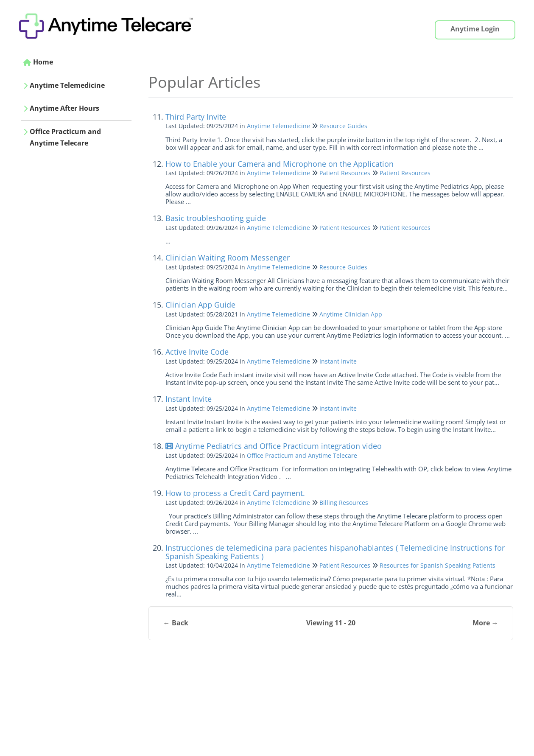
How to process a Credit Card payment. (235, 493)
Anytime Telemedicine (67, 85)
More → (485, 623)
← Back (176, 623)
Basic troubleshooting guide (216, 218)
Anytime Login (475, 29)
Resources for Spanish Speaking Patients (438, 565)
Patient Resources (345, 173)
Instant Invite (338, 361)
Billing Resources (344, 503)
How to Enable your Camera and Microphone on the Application (280, 164)
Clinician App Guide (200, 305)
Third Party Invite (196, 117)
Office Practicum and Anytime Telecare (65, 137)
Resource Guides (343, 126)
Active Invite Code (197, 352)
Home (43, 62)
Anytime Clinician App (351, 314)
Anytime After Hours (64, 108)
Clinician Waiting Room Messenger (228, 258)
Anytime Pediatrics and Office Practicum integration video (274, 446)
